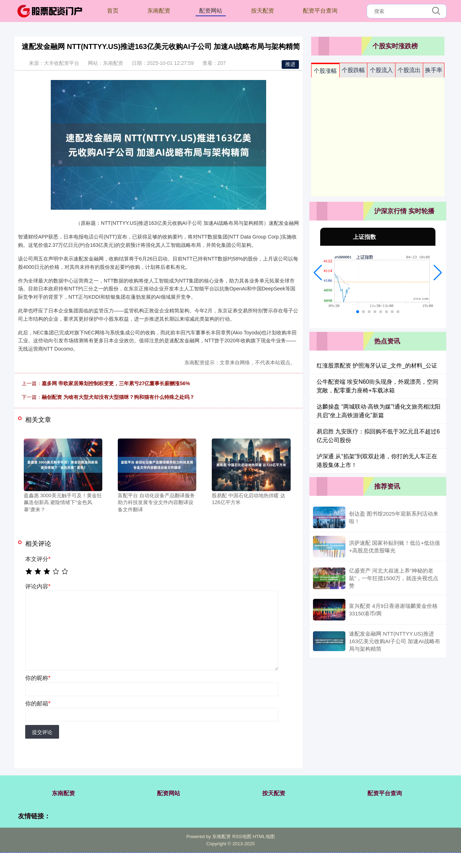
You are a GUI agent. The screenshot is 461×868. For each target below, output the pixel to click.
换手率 (434, 70)
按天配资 (263, 11)
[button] (318, 273)
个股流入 (381, 70)
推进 (290, 64)
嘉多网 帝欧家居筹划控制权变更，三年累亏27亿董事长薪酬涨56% (116, 383)
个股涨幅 (325, 71)
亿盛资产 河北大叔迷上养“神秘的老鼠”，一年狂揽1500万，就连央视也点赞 (394, 578)
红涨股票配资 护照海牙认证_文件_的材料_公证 (377, 366)
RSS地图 (242, 836)
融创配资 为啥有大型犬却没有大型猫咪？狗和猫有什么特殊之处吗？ (118, 397)
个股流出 (409, 70)
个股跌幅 (353, 70)
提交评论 (42, 732)
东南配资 (159, 11)
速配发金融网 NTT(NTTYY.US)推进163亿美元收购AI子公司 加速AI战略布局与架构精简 (395, 641)
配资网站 (211, 11)
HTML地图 (263, 836)
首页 (113, 11)
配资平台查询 (320, 11)
